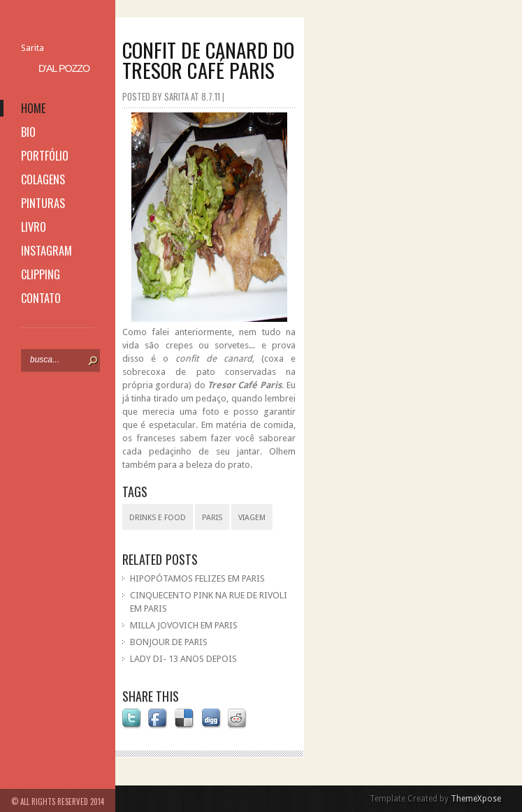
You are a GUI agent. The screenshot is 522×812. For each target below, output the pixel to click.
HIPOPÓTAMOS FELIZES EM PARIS (197, 578)
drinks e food (158, 518)
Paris (212, 518)
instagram (46, 251)
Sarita (32, 48)
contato (41, 298)
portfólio (45, 156)
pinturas (43, 203)
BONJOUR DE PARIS (169, 642)
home (33, 108)
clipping (41, 274)
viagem (252, 518)
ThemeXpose (476, 799)
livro (34, 227)
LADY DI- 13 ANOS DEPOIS (183, 659)
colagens (43, 179)
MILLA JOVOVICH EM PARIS (184, 625)
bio (28, 132)
